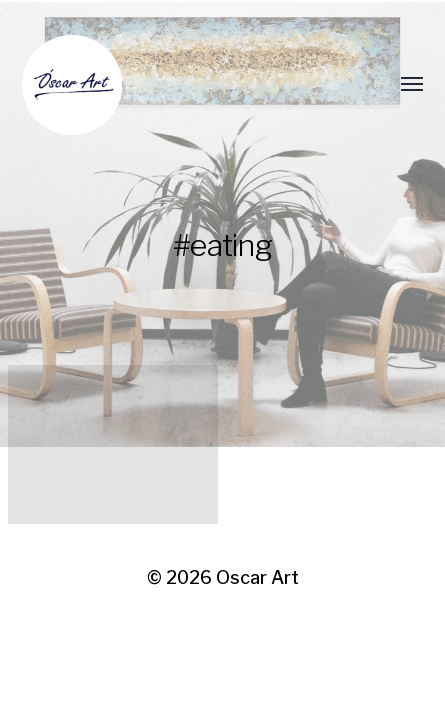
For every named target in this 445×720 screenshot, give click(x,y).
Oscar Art (257, 577)
